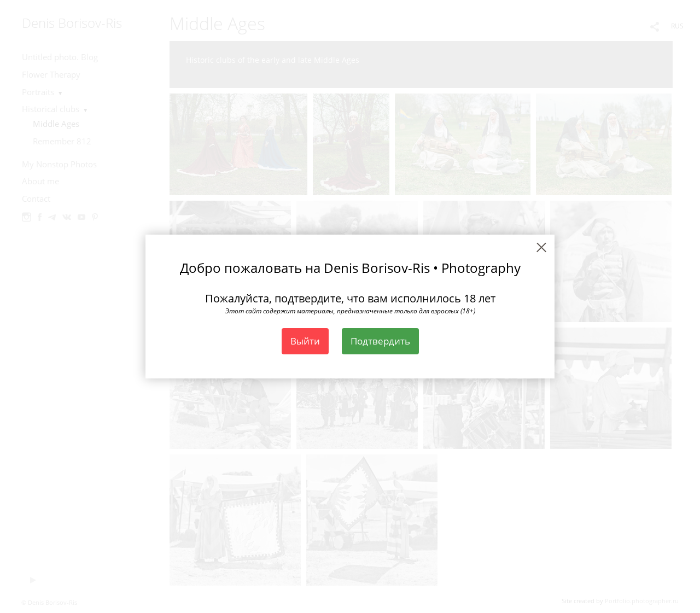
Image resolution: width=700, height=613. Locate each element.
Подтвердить (380, 341)
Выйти (305, 341)
